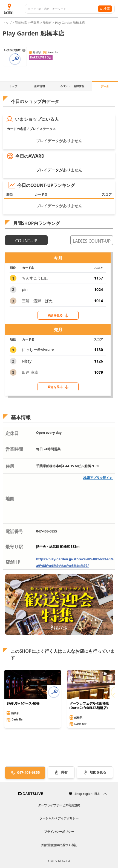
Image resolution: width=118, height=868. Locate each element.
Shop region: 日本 (87, 794)
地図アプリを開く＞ (98, 478)
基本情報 (39, 86)
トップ (8, 23)
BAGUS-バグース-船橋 (23, 704)
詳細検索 (21, 23)
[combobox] (63, 9)
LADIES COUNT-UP (92, 241)
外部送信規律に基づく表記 (59, 845)
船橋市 (47, 23)
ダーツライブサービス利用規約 (59, 805)
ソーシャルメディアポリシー (59, 818)
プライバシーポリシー (59, 832)
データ (105, 86)
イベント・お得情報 (72, 86)
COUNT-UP (26, 241)
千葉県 (35, 23)
